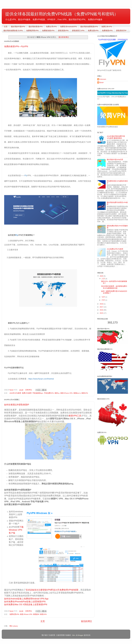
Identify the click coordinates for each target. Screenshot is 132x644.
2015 (102, 313)
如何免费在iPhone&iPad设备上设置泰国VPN (25, 602)
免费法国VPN (93, 30)
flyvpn (102, 82)
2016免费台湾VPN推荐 (115, 249)
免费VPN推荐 (27, 393)
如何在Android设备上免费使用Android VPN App (26, 599)
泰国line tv (77, 393)
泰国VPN (85, 393)
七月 (103, 297)
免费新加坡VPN (48, 30)
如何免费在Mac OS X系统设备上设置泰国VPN (26, 604)
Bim (74, 635)
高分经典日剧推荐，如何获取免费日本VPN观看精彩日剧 (114, 287)
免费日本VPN (107, 27)
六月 (103, 300)
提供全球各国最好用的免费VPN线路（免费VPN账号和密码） (62, 14)
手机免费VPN (49, 393)
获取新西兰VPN (78, 30)
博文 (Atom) (14, 626)
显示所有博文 (64, 37)
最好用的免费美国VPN (89, 27)
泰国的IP (36, 614)
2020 (102, 276)
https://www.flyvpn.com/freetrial (41, 379)
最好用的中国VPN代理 (115, 160)
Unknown (103, 79)
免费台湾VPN (51, 27)
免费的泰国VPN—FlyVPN (16, 46)
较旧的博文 (87, 621)
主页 (6, 27)
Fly (26, 175)
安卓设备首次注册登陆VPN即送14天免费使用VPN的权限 (52, 590)
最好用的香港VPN (36, 27)
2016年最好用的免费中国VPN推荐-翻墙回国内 (116, 137)
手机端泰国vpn (38, 393)
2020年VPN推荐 (15, 393)
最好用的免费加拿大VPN (13, 30)
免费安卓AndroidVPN (68, 27)
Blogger (81, 635)
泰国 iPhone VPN (66, 393)
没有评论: (29, 390)
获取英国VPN (63, 30)
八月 (103, 279)
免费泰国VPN (107, 30)
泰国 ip (57, 393)
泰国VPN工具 (75, 416)
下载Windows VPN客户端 (16, 530)
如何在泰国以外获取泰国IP (17, 405)
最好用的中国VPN (18, 27)
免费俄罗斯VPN (32, 30)
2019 (102, 304)
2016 (102, 310)
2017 (102, 307)
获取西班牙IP (121, 30)
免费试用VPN (14, 614)
